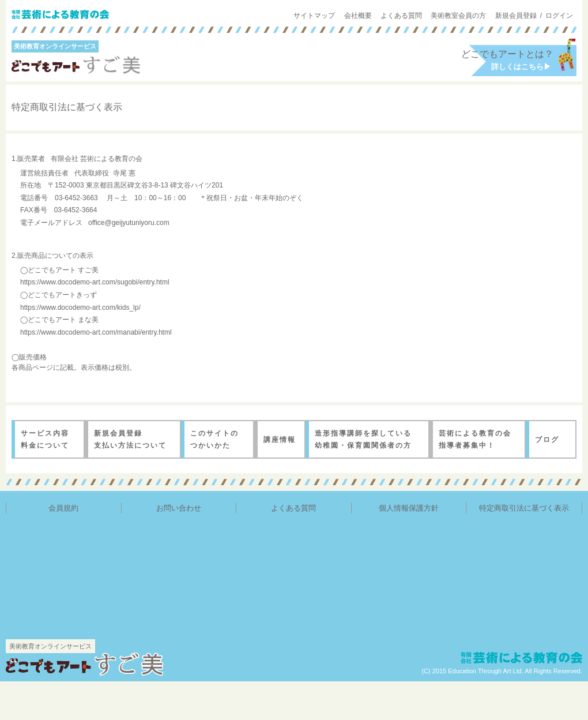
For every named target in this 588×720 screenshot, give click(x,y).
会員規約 (63, 508)
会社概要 (358, 16)
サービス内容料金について (43, 439)
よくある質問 (401, 16)
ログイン (559, 16)
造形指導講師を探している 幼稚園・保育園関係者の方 (360, 439)
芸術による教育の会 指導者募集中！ (472, 439)
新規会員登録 (516, 16)
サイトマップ (314, 16)
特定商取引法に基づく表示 (524, 508)
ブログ (546, 439)
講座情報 (278, 439)
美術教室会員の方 (458, 16)
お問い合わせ (179, 508)
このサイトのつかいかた (213, 439)
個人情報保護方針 (409, 508)
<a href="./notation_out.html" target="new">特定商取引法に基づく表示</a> (294, 267)
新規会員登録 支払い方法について (128, 439)
